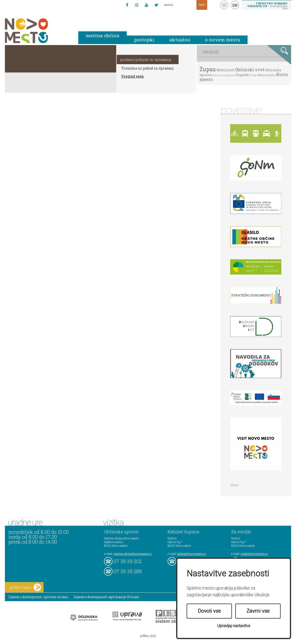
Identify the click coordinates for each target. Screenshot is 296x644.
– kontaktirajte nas (267, 6)
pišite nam (25, 587)
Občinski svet (250, 70)
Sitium (234, 484)
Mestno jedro (267, 75)
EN (235, 5)
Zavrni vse (258, 611)
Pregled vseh (133, 76)
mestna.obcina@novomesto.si (133, 554)
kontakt (224, 5)
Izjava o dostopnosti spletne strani (38, 597)
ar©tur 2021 (148, 636)
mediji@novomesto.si (254, 554)
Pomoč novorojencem (224, 75)
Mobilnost (225, 70)
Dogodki (243, 75)
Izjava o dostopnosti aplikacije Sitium (107, 597)
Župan (208, 69)
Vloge (254, 75)
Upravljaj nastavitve (234, 626)
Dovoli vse (209, 611)
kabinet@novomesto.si (192, 554)
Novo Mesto (38, 31)
